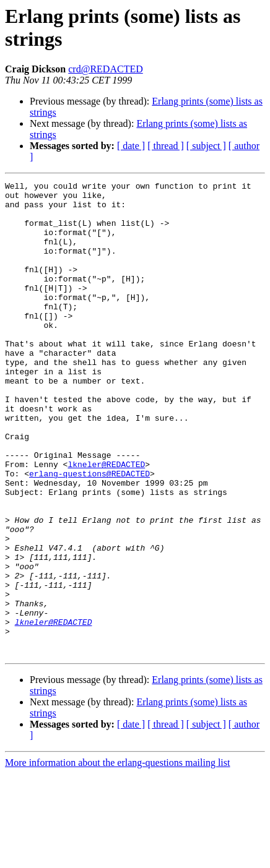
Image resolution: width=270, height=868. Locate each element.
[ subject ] (206, 146)
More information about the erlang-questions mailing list (117, 857)
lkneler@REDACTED (106, 522)
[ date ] (131, 146)
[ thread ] (166, 146)
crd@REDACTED (106, 69)
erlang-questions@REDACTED (89, 533)
